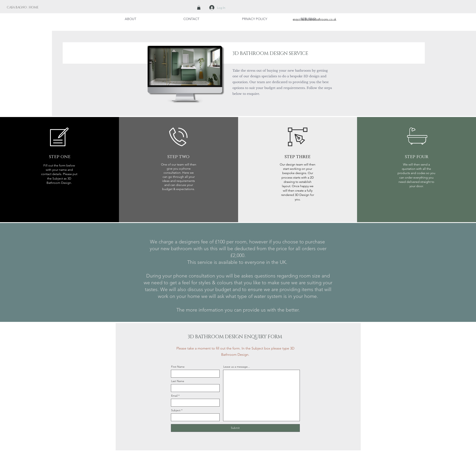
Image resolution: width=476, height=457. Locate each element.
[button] (199, 8)
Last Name (178, 381)
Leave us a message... (237, 367)
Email (174, 396)
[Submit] (235, 428)
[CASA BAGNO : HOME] (23, 7)
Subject (176, 410)
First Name (178, 367)
